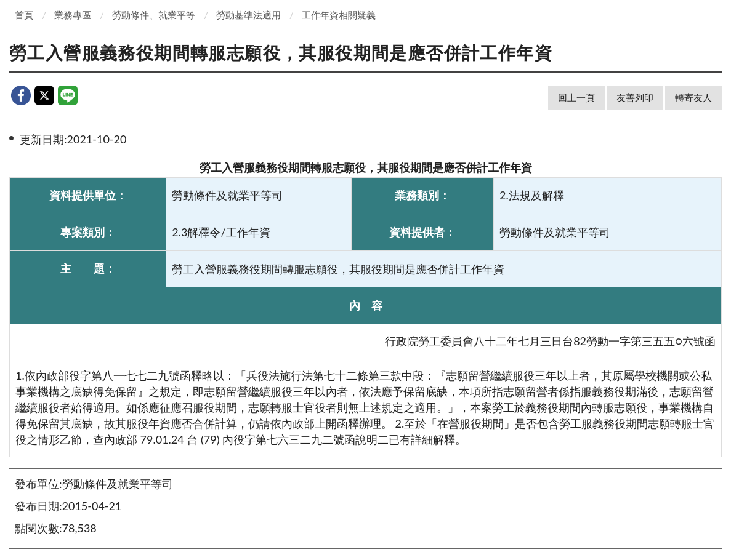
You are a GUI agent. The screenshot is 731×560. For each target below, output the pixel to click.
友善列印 (635, 97)
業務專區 (73, 15)
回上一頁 (576, 97)
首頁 (24, 15)
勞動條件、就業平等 (154, 15)
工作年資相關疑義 (339, 15)
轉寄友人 (693, 97)
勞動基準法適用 (248, 15)
